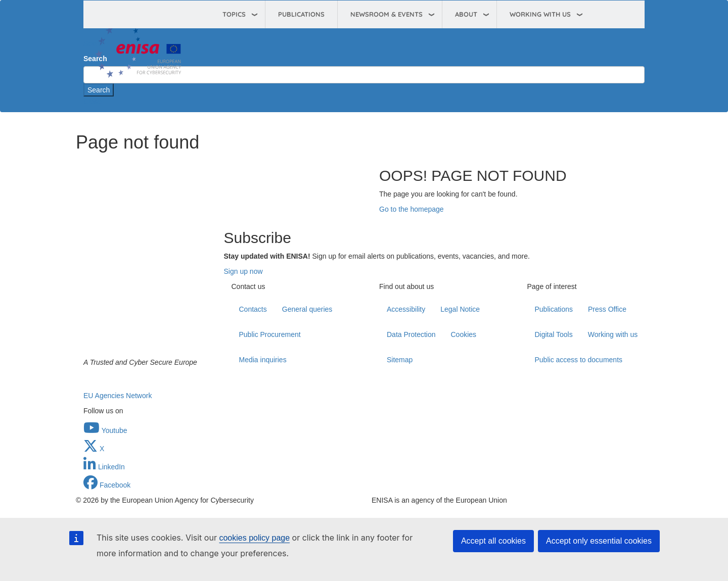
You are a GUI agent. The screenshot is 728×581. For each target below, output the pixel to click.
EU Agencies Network (118, 396)
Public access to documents (579, 360)
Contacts (253, 309)
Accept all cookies (493, 541)
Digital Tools (554, 334)
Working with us (613, 334)
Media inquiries (263, 360)
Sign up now (243, 271)
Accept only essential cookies (599, 541)
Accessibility (406, 309)
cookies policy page (254, 538)
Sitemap (400, 360)
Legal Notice (460, 309)
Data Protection (411, 334)
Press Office (607, 309)
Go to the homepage (412, 209)
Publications (301, 14)
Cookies (464, 334)
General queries (307, 309)
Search (95, 43)
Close (93, 102)
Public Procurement (270, 334)
